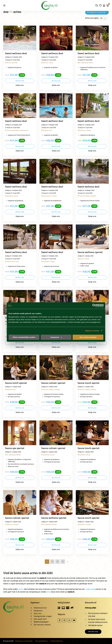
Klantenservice (40, 608)
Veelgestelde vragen (43, 616)
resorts (21, 589)
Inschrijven (93, 632)
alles (48, 592)
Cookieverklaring (56, 641)
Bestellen (20, 81)
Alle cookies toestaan (88, 337)
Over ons (38, 614)
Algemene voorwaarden (24, 641)
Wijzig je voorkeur (92, 331)
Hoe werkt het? (40, 619)
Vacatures (38, 611)
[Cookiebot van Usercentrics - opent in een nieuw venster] (94, 306)
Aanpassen (56, 337)
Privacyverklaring (41, 641)
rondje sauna (90, 589)
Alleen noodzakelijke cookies (24, 337)
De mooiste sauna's (42, 625)
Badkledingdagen (41, 622)
